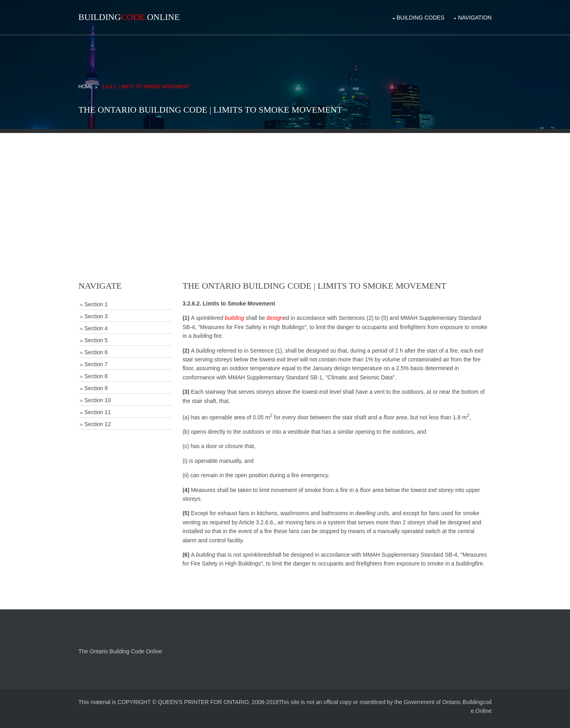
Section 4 (107, 324)
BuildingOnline (141, 17)
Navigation (463, 15)
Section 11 (109, 408)
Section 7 (107, 360)
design (283, 313)
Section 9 (107, 384)
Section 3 (107, 312)
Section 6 (107, 348)
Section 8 (107, 372)
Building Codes (409, 15)
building (242, 313)
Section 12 (109, 420)
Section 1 (107, 300)
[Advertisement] (285, 184)
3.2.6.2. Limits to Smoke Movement (157, 82)
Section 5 (107, 336)
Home (97, 82)
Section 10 (109, 396)
